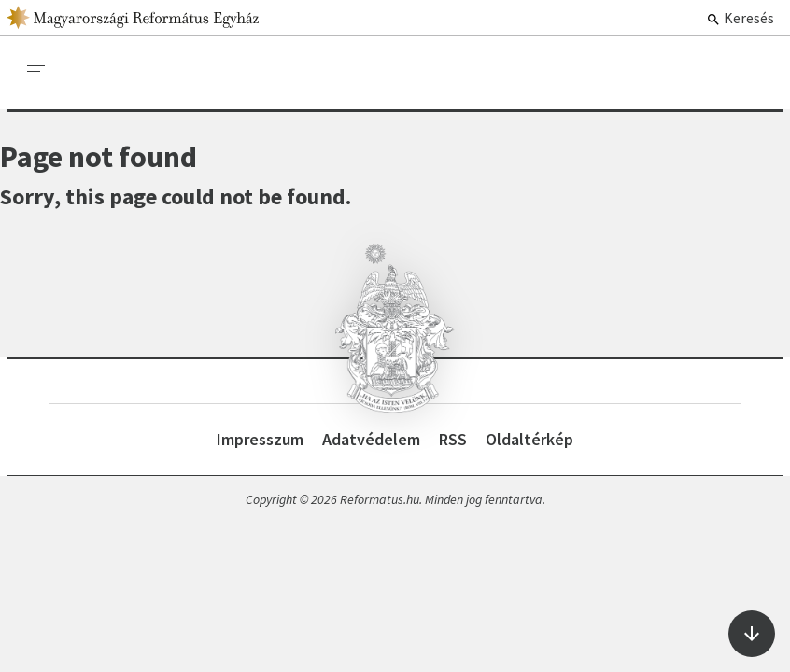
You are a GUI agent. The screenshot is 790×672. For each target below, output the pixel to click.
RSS (453, 439)
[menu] (36, 72)
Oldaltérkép (529, 439)
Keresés (740, 18)
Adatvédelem (371, 439)
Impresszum (260, 439)
